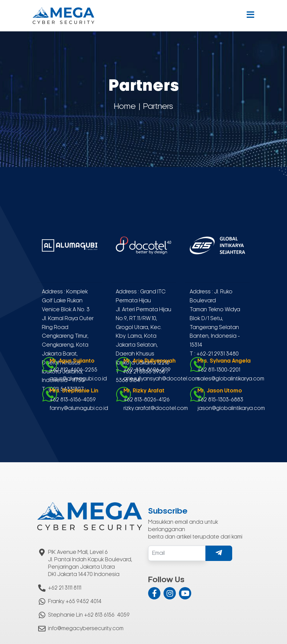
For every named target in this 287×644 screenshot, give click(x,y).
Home (125, 107)
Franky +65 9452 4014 (75, 602)
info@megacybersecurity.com (86, 629)
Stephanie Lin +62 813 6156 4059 (89, 615)
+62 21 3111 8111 (65, 588)
